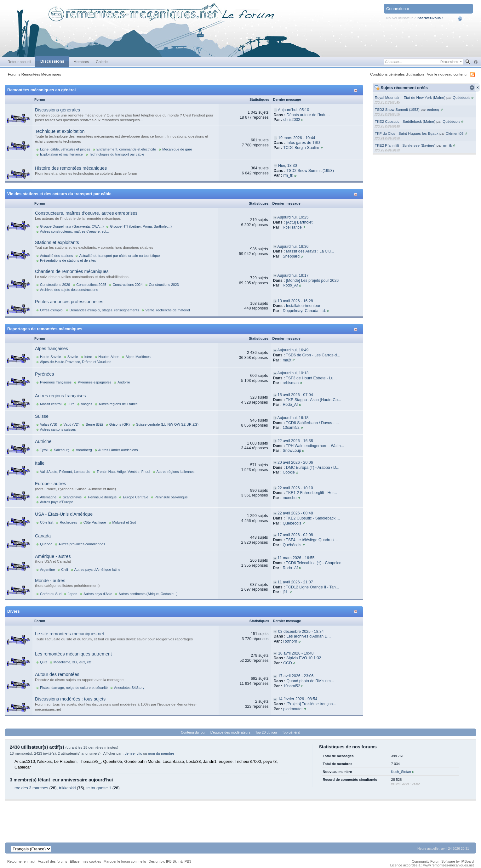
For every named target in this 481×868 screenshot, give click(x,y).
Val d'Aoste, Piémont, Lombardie (65, 472)
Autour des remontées (57, 674)
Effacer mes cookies (85, 861)
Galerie (102, 62)
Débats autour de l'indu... (308, 115)
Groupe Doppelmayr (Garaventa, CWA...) (72, 226)
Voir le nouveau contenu (447, 74)
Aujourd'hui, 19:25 (293, 217)
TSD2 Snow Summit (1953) (397, 109)
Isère (88, 357)
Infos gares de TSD (303, 143)
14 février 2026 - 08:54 (298, 699)
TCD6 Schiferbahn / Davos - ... (312, 423)
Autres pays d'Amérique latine (97, 570)
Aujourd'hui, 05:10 (293, 110)
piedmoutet (293, 709)
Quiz (44, 662)
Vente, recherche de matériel (167, 310)
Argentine (47, 570)
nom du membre (161, 753)
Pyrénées (44, 374)
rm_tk (447, 145)
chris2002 (292, 120)
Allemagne (48, 497)
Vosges (87, 404)
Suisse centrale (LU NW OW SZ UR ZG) (167, 424)
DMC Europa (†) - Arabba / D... (313, 468)
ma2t (287, 360)
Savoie (73, 357)
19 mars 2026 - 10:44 (297, 138)
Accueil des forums (52, 861)
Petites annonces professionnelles (69, 302)
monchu (289, 498)
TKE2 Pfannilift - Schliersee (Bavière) (405, 145)
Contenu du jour (193, 732)
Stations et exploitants (57, 242)
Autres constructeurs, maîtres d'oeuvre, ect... (74, 231)
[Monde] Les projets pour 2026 (312, 281)
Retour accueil (19, 62)
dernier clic (133, 753)
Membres (81, 62)
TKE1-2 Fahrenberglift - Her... (311, 493)
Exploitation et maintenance (61, 154)
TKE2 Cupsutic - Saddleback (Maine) (405, 121)
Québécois (461, 97)
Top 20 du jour (266, 732)
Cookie (289, 472)
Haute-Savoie (51, 357)
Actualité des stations (56, 256)
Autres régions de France (118, 404)
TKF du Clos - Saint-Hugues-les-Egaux (407, 133)
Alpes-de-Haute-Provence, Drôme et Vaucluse (76, 362)
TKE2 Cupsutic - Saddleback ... (313, 518)
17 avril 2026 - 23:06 (296, 676)
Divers (14, 611)
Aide (464, 19)
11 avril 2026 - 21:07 (295, 582)
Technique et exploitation (60, 131)
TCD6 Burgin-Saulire (301, 148)
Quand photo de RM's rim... (310, 681)
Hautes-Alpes (109, 357)
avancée (475, 62)
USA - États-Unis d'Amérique (64, 514)
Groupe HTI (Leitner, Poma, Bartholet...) (141, 226)
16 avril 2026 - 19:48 (296, 653)
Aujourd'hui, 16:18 (293, 418)
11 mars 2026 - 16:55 (296, 558)
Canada (43, 536)
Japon (72, 594)
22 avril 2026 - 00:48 (295, 513)
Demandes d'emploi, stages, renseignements (104, 310)
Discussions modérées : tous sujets (70, 699)
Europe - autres (51, 484)
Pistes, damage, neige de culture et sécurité (74, 688)
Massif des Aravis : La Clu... (310, 251)
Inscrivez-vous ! (430, 18)
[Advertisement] (241, 815)
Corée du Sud (51, 594)
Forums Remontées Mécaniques (34, 74)
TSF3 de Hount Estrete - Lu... (311, 378)
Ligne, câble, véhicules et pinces (65, 149)
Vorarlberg (84, 450)
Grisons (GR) (120, 424)
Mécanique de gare (177, 149)
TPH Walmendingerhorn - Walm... (315, 446)
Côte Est (47, 522)
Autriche (43, 441)
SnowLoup (292, 451)
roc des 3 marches (31, 788)
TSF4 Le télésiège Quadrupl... (312, 540)
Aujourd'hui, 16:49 (293, 350)
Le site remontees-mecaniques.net (69, 634)
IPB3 (187, 861)
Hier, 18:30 (288, 166)
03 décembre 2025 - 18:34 (301, 632)
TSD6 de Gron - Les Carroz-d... (313, 355)
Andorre (124, 382)
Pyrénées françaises (56, 382)
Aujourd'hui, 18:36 (293, 247)
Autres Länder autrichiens (118, 450)
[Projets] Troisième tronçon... (311, 704)
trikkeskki (67, 788)
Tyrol (44, 450)
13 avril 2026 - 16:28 (295, 301)
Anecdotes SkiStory (129, 688)
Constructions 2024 (127, 285)
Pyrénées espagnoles (94, 382)
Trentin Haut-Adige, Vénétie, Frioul (123, 472)
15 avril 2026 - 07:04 (295, 395)
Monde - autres (50, 581)
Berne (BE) (94, 424)
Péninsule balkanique (171, 497)
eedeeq (433, 109)
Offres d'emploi (52, 310)
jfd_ (286, 592)
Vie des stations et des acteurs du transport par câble (59, 194)
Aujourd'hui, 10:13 (293, 373)
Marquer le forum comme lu (125, 861)
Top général (291, 732)
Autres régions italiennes (175, 472)
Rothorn (290, 641)
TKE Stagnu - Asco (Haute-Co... (313, 400)
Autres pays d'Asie (98, 594)
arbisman (291, 383)
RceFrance (292, 227)
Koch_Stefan (401, 772)
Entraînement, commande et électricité (126, 149)
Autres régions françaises (60, 396)
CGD (287, 663)
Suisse (42, 416)
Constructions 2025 (91, 285)
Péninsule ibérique (102, 497)
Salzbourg (62, 450)
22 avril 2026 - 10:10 (295, 488)
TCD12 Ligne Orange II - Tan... (312, 587)
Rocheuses (68, 522)
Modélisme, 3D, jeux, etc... (74, 662)
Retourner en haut (21, 861)
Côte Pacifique (95, 522)
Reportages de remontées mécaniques (45, 329)
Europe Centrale (135, 497)
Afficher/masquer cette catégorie (357, 90)
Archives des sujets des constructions (69, 290)
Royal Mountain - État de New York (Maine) (410, 97)
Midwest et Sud (124, 522)
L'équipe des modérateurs (230, 732)
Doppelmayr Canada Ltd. (304, 311)
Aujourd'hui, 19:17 (293, 275)
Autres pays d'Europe (57, 502)
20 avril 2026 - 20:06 (295, 462)
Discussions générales (57, 110)
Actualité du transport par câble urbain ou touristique (119, 256)
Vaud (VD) (71, 424)
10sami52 (291, 428)
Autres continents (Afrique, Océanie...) (148, 594)
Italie (40, 463)
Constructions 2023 (164, 285)
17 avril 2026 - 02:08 (295, 535)
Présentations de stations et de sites (68, 260)
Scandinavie (72, 497)
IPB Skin (173, 861)
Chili (64, 570)
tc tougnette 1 (99, 788)
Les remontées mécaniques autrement (73, 654)
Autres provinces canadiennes (82, 544)
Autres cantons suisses (58, 429)
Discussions (52, 61)
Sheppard (291, 256)
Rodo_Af (290, 285)
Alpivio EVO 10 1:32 (304, 658)
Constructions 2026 (55, 285)
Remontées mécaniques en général (41, 90)
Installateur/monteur (303, 306)
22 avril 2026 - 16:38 (295, 441)
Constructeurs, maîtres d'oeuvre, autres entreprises (86, 213)
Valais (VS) (49, 424)
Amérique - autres (53, 556)
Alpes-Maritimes (138, 357)
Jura (71, 404)
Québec (46, 544)
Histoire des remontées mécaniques (71, 168)
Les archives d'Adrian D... (309, 636)
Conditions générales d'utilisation (397, 74)
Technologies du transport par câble (117, 154)
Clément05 (455, 133)
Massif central (51, 404)
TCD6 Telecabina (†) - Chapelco (313, 563)
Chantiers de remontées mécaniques (72, 271)
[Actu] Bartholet (299, 222)
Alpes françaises (52, 349)
